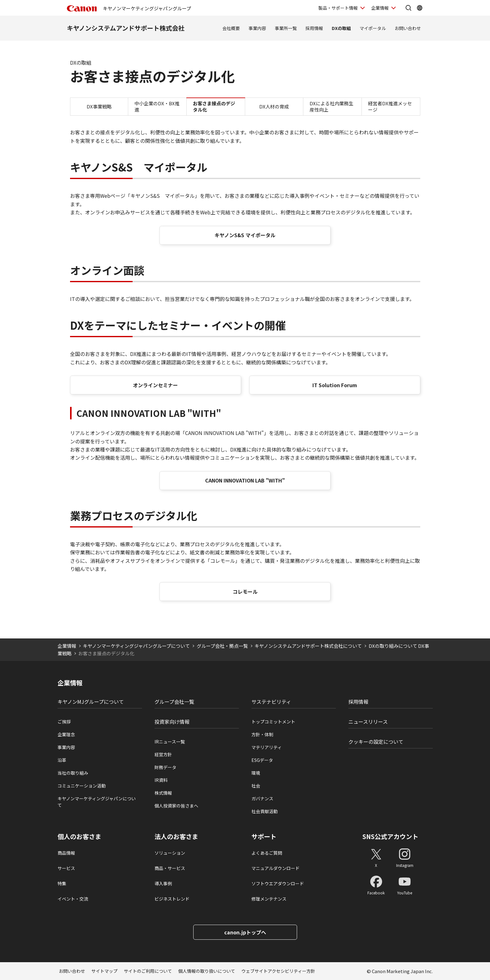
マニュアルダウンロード (275, 868)
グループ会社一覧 (174, 702)
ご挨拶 (64, 722)
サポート (264, 837)
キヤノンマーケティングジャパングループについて (136, 646)
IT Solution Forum (335, 385)
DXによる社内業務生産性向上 (331, 106)
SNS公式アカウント (390, 836)
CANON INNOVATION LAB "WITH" (245, 480)
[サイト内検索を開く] (408, 8)
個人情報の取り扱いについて (207, 971)
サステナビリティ (271, 702)
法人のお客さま (176, 837)
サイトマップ (104, 971)
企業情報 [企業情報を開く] (380, 8)
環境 (256, 773)
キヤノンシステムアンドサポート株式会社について (308, 646)
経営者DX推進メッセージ (390, 106)
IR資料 (161, 780)
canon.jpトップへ (245, 932)
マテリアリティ (267, 747)
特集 (62, 883)
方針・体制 (262, 734)
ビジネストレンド (172, 899)
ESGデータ (262, 760)
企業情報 (67, 646)
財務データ (165, 767)
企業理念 (66, 734)
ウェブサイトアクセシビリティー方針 (278, 971)
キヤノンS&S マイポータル (245, 235)
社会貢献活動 (265, 811)
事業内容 (257, 28)
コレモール (245, 592)
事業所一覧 (286, 28)
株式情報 (163, 793)
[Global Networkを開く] (420, 8)
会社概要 (231, 28)
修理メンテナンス (269, 899)
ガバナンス (262, 798)
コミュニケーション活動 (82, 786)
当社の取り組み (73, 773)
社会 (256, 786)
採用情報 (314, 28)
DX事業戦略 (99, 106)
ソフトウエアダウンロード (278, 883)
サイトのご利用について (148, 971)
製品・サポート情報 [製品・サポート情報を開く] (338, 8)
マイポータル (373, 28)
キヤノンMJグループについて (91, 702)
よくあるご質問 (267, 853)
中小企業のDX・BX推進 (157, 106)
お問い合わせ (408, 28)
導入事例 (163, 883)
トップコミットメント (273, 722)
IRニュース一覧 (170, 742)
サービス (66, 868)
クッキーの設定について (376, 742)
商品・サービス (170, 868)
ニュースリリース (368, 722)
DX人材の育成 (274, 106)
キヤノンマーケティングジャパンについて (97, 802)
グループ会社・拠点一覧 (222, 646)
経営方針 (163, 754)
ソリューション (170, 853)
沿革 (62, 760)
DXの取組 (341, 28)
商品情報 (66, 853)
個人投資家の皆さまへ (176, 806)
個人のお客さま (79, 837)
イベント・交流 (73, 899)
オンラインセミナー (155, 385)
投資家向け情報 (172, 722)
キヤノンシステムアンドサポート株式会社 (126, 28)
